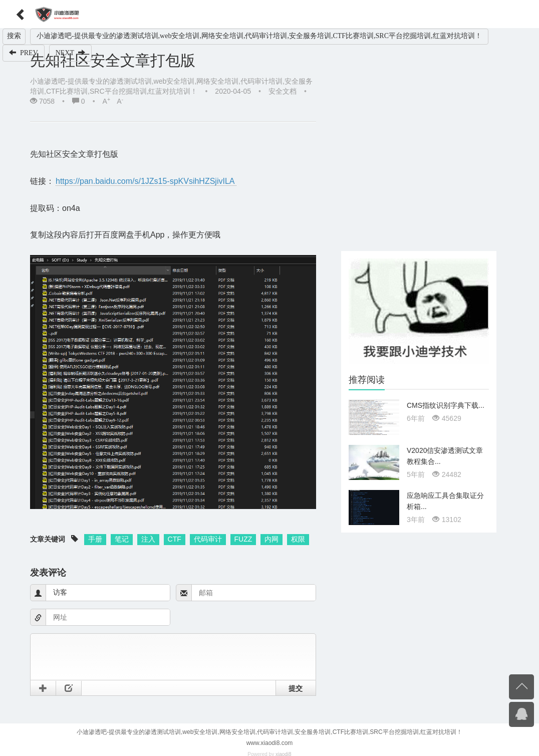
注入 (148, 539)
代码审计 (208, 539)
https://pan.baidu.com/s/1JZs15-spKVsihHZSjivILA (146, 181)
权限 (298, 539)
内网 (272, 539)
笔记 (122, 539)
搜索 (14, 36)
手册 (95, 539)
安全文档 (283, 91)
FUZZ (243, 539)
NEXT (70, 53)
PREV (24, 53)
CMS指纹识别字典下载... (446, 405)
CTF (175, 539)
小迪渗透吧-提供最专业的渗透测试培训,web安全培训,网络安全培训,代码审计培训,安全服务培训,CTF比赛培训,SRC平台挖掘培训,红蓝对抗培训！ (259, 36)
